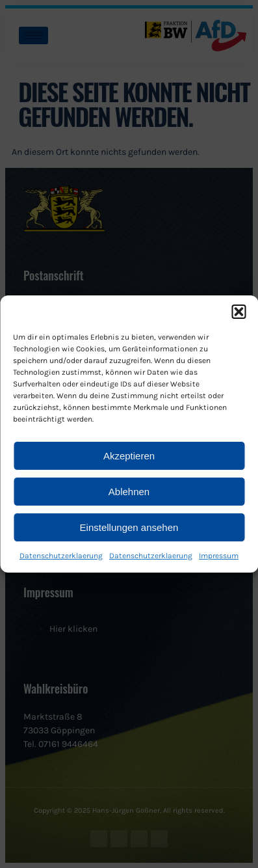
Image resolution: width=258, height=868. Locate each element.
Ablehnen (129, 492)
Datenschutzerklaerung (61, 556)
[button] (239, 312)
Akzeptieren (129, 456)
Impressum (219, 556)
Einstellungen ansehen (129, 527)
